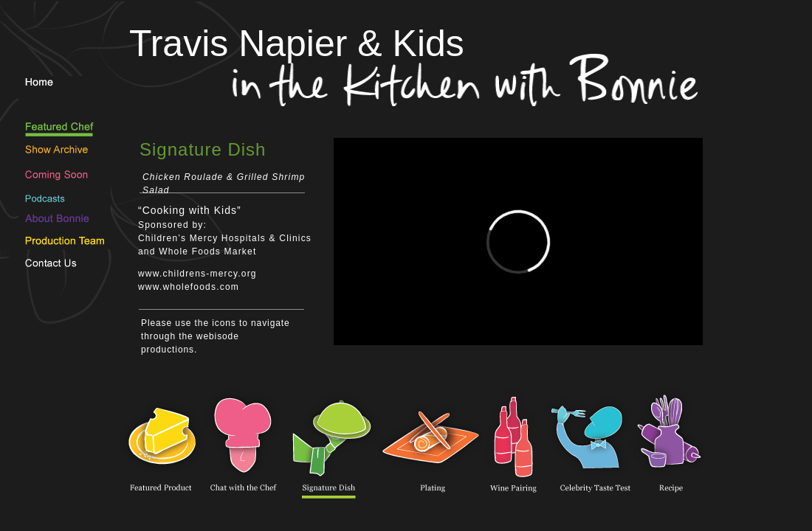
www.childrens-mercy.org (197, 274)
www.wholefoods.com (189, 287)
